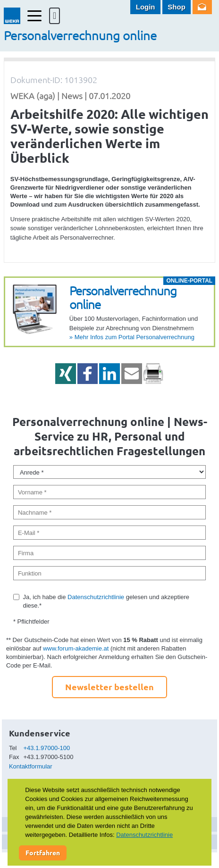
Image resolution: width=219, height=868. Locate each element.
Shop (177, 7)
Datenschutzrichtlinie (96, 597)
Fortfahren (43, 852)
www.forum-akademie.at (76, 648)
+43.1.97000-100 (47, 748)
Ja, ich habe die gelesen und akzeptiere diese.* (106, 601)
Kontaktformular (31, 766)
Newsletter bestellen (109, 687)
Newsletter (202, 7)
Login (146, 7)
